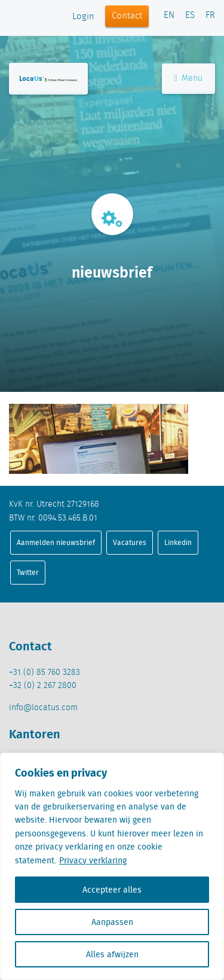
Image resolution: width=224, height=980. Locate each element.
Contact (127, 16)
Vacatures (130, 542)
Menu (188, 78)
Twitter (28, 572)
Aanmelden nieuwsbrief (56, 542)
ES (190, 16)
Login (83, 17)
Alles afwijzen (112, 954)
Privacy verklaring (93, 860)
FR (210, 16)
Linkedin (178, 542)
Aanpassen (112, 922)
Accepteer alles (112, 890)
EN (169, 16)
